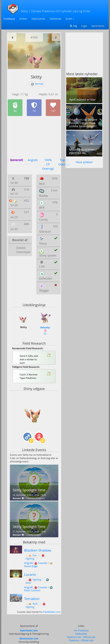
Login (84, 26)
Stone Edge (31, 566)
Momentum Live (29, 639)
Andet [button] (70, 19)
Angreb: (31, 563)
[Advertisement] (34, 136)
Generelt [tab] (16, 160)
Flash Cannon (32, 590)
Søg (73, 26)
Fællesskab (56, 19)
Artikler (23, 19)
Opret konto (98, 26)
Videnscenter (38, 19)
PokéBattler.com (52, 612)
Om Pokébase (81, 630)
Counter (43, 563)
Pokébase (9, 19)
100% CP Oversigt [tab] (48, 164)
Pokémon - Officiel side (81, 640)
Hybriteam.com (29, 630)
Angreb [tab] (33, 160)
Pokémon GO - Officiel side (81, 637)
